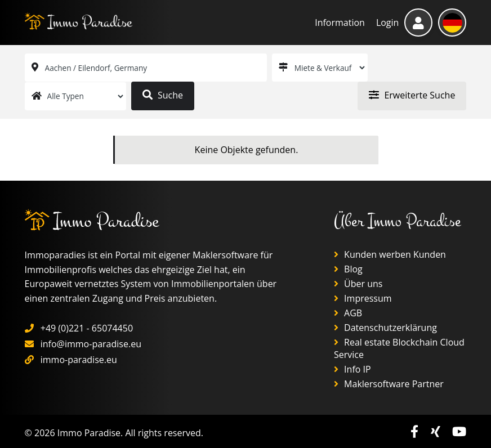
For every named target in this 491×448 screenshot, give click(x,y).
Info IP (352, 369)
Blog (348, 269)
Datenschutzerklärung (385, 328)
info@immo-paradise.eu (91, 344)
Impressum (363, 298)
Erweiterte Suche (412, 95)
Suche (163, 95)
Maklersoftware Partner (389, 384)
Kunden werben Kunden (390, 254)
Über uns (358, 284)
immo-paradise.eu (79, 360)
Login (388, 23)
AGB (348, 313)
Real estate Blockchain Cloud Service (399, 348)
